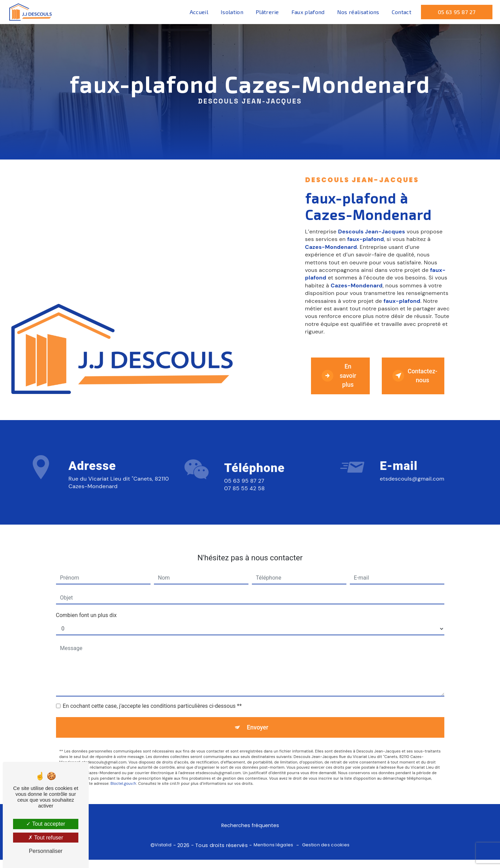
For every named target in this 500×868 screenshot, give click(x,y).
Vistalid (163, 853)
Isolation (231, 12)
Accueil (198, 12)
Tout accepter (46, 824)
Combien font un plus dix (86, 604)
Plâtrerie (266, 12)
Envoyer (258, 717)
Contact (400, 12)
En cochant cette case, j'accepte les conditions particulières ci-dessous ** (152, 695)
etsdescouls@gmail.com (412, 467)
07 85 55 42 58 (244, 511)
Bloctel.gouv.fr (123, 774)
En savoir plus (343, 378)
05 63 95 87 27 (455, 12)
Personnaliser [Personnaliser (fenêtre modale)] (46, 851)
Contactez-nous (420, 378)
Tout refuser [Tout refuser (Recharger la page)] (46, 838)
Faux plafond (307, 12)
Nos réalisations (357, 12)
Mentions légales (274, 853)
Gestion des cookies (326, 853)
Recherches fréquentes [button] (250, 834)
